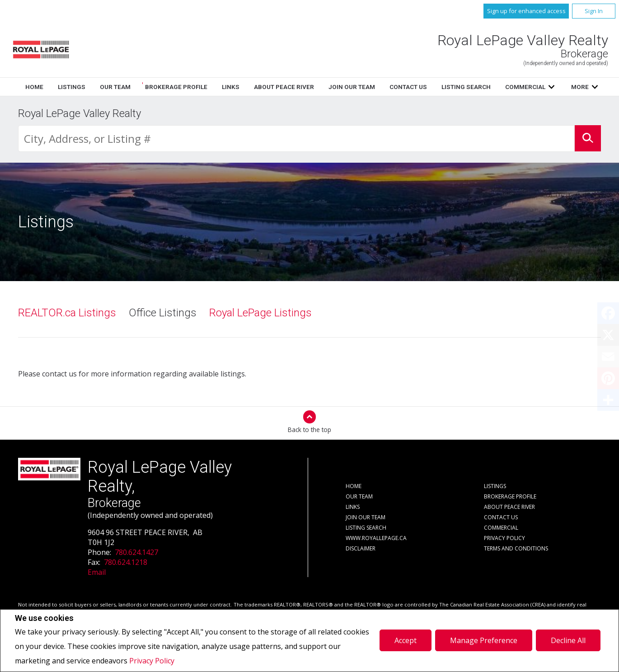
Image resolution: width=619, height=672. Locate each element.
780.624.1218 (126, 562)
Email (97, 572)
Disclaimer (361, 548)
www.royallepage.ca (376, 538)
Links (390, 87)
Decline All (568, 640)
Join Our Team (366, 517)
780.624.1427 (136, 552)
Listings (231, 87)
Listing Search (366, 528)
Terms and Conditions (516, 548)
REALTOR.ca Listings (67, 313)
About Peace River (509, 507)
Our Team (274, 87)
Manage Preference (484, 640)
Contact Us (501, 517)
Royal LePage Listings (260, 313)
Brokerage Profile (335, 87)
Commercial (501, 528)
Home (193, 87)
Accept (406, 640)
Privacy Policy (152, 661)
